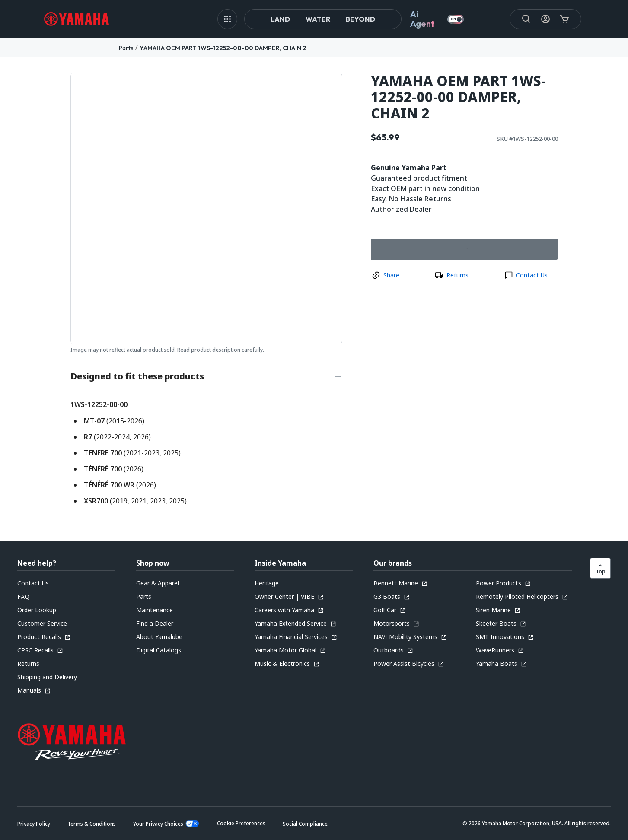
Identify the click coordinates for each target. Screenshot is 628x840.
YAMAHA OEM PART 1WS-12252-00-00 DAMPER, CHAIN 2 (223, 48)
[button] (241, 823)
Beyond (360, 19)
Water (318, 19)
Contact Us (532, 275)
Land (280, 19)
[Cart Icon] (564, 19)
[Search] (526, 19)
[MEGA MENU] (227, 19)
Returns (457, 275)
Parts (126, 48)
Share (391, 275)
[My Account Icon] (545, 19)
